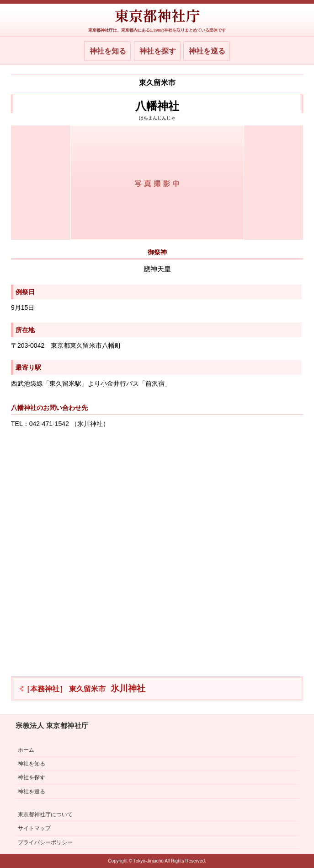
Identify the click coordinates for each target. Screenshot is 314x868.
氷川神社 (84, 688)
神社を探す (158, 51)
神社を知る (108, 51)
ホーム (26, 750)
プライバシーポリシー (45, 842)
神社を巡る (207, 51)
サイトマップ (34, 828)
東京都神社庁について (45, 814)
